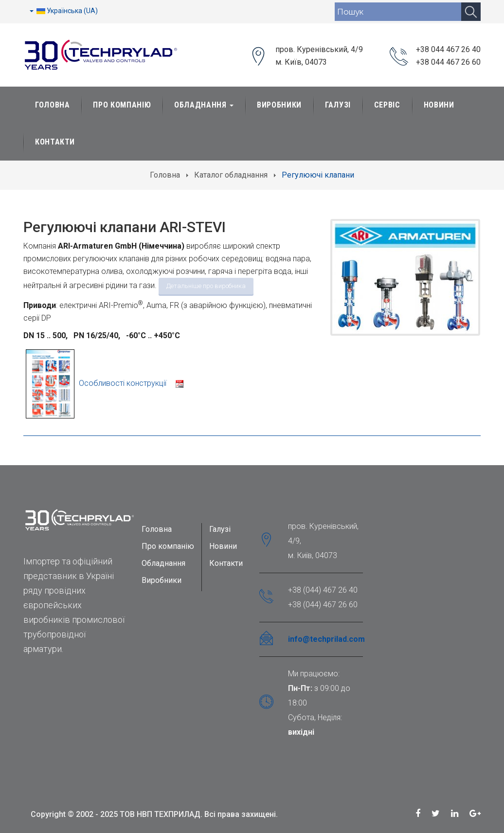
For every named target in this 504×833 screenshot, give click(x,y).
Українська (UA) (64, 11)
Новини (439, 105)
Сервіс (387, 105)
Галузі (338, 105)
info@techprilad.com (326, 639)
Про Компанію (122, 105)
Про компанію (168, 546)
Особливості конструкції (105, 383)
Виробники (279, 105)
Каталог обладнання (231, 175)
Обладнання (204, 105)
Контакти (55, 142)
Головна (52, 105)
